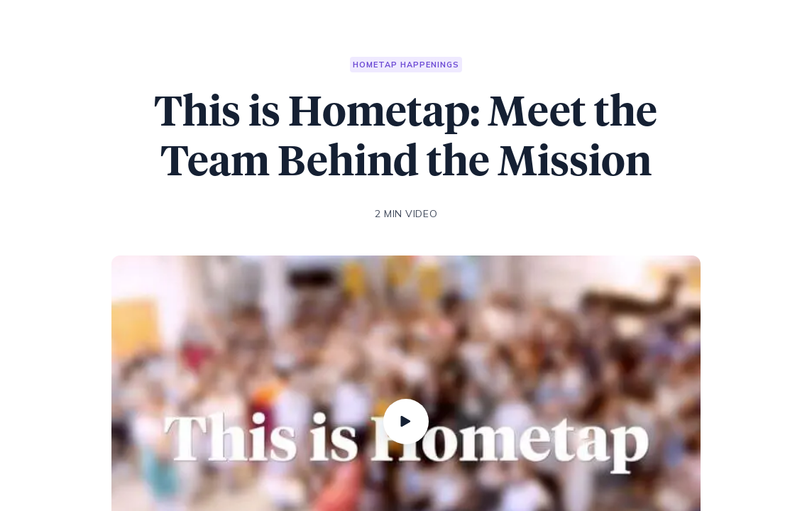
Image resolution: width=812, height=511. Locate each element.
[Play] (406, 422)
